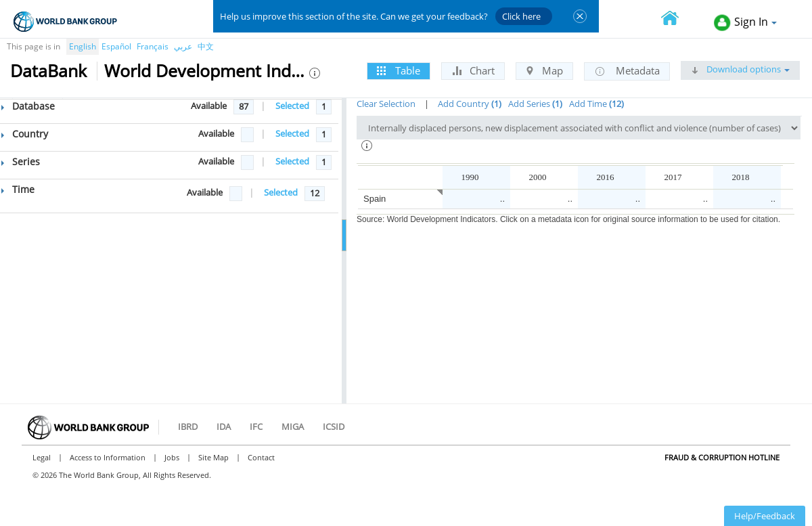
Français (153, 46)
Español (116, 46)
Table (399, 70)
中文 (206, 46)
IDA (224, 426)
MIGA (293, 426)
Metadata (627, 71)
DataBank (48, 70)
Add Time (596, 104)
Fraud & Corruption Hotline (722, 457)
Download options (740, 69)
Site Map (213, 457)
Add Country (470, 104)
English (83, 46)
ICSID (334, 426)
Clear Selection (386, 104)
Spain (375, 199)
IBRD (188, 426)
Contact (261, 457)
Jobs (172, 457)
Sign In (745, 23)
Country (25, 134)
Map (544, 70)
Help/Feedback (765, 516)
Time (18, 189)
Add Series (535, 104)
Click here (521, 16)
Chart (473, 70)
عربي (183, 46)
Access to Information (108, 457)
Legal (42, 457)
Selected (292, 106)
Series (21, 161)
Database (28, 106)
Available (209, 106)
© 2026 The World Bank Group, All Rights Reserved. (122, 475)
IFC (256, 426)
